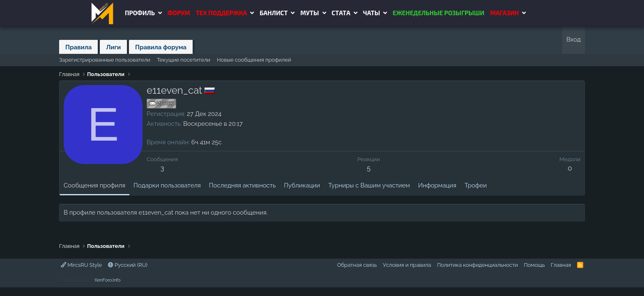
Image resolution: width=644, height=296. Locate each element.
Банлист (274, 13)
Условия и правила (407, 265)
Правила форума (161, 47)
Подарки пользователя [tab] (167, 185)
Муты (309, 13)
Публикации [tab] (302, 185)
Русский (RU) (128, 265)
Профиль (140, 13)
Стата (341, 13)
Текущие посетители (184, 60)
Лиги (113, 47)
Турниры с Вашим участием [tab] (369, 185)
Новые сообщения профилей (254, 60)
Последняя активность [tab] (242, 185)
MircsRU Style (81, 265)
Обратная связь (357, 265)
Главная (561, 265)
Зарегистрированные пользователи (105, 60)
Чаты (371, 13)
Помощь (535, 265)
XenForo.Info (107, 280)
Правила (78, 47)
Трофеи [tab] (476, 185)
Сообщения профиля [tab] (94, 185)
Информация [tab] (437, 185)
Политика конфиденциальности (477, 265)
